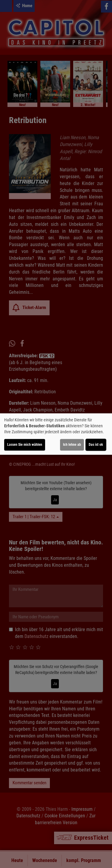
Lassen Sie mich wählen (25, 445)
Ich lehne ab (72, 445)
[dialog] (56, 434)
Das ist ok (96, 445)
